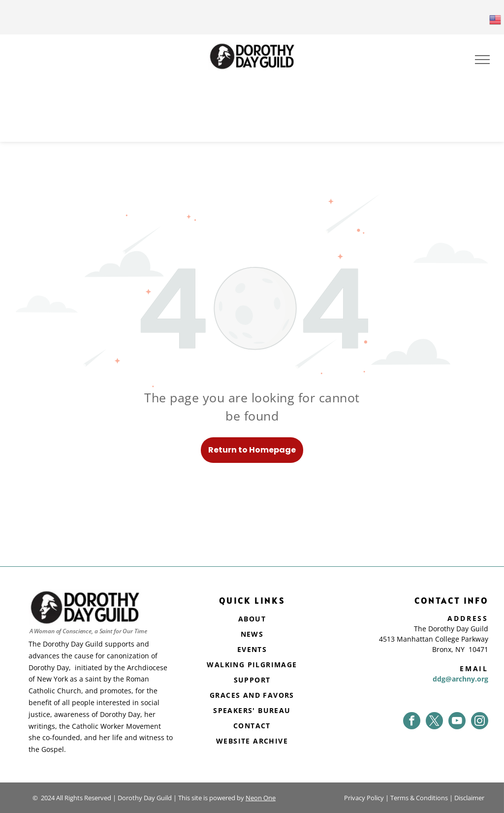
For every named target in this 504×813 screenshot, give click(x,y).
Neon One (261, 798)
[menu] (482, 60)
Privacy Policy (364, 798)
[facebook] (412, 721)
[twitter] (434, 721)
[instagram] (480, 721)
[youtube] (457, 721)
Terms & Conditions (419, 798)
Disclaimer (469, 798)
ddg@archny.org (460, 679)
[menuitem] (252, 620)
